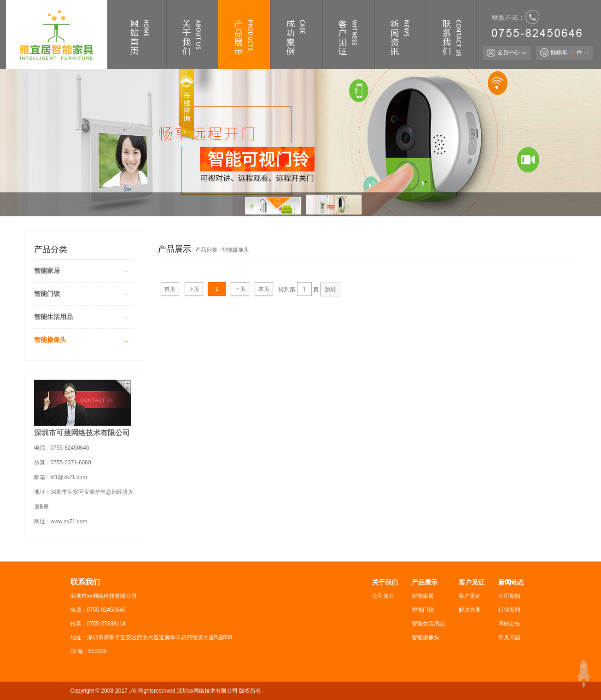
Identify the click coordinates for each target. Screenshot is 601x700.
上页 (194, 289)
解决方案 (470, 610)
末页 (264, 289)
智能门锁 (47, 294)
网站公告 (509, 624)
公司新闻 (509, 596)
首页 (170, 289)
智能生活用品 (53, 317)
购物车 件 (561, 52)
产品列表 (206, 250)
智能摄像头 (50, 340)
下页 (240, 289)
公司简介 (383, 596)
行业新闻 (509, 610)
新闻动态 (511, 582)
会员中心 (503, 52)
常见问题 (509, 637)
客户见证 (472, 582)
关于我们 (385, 582)
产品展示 (425, 582)
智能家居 (47, 271)
